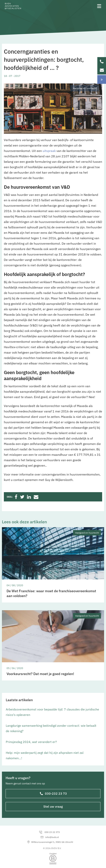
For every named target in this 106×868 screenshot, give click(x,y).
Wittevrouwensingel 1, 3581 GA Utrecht (52, 842)
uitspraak (49, 151)
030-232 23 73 (53, 794)
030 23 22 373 (52, 832)
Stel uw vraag (53, 806)
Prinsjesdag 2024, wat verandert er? (31, 742)
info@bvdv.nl (52, 837)
